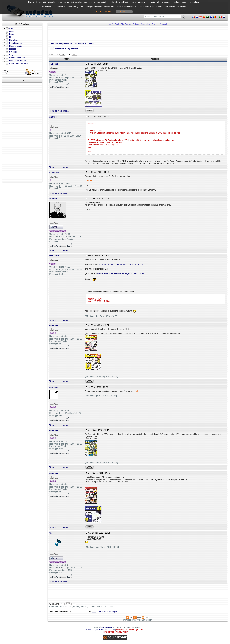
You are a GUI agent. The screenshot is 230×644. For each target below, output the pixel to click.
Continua (124, 12)
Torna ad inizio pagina (59, 111)
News (12, 37)
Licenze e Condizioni (18, 61)
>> (74, 54)
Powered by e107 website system (100, 630)
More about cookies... (104, 12)
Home (12, 31)
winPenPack (107, 627)
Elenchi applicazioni (18, 43)
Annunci (163, 24)
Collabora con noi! (17, 58)
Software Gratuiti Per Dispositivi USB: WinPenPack (121, 264)
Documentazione (17, 46)
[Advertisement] (22, 132)
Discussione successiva (84, 43)
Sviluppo (13, 52)
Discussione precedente (62, 43)
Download (14, 40)
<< (63, 54)
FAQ (11, 55)
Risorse (13, 49)
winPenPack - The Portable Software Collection (129, 24)
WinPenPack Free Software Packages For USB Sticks (121, 273)
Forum (12, 34)
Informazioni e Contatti (19, 64)
